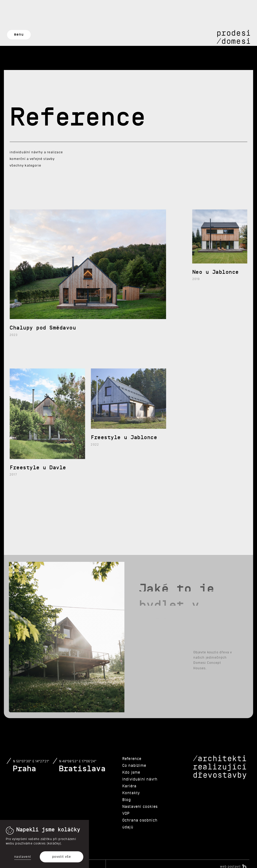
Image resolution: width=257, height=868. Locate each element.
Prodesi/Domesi (233, 37)
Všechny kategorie (25, 165)
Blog (127, 800)
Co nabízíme (134, 766)
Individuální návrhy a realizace (36, 152)
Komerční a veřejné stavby (32, 159)
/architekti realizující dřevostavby (220, 767)
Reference (132, 759)
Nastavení (23, 857)
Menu (19, 34)
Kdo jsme (131, 772)
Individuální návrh (140, 779)
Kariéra (129, 786)
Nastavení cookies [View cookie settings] (140, 807)
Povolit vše (62, 857)
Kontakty (131, 793)
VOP (126, 813)
